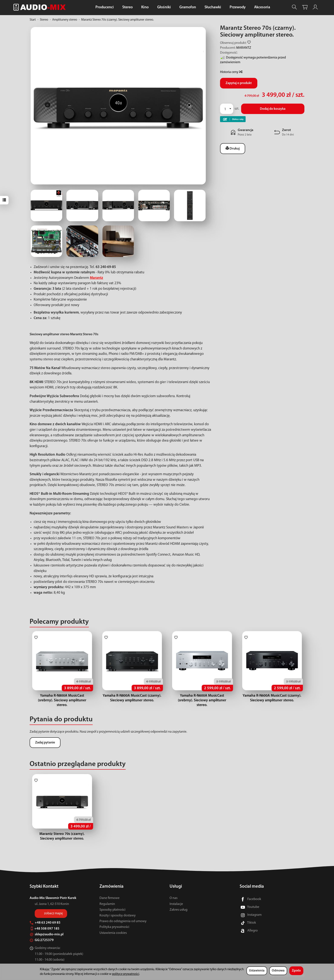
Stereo (127, 7)
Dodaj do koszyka (273, 109)
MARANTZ (244, 48)
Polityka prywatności (114, 927)
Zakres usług (179, 910)
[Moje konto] (315, 7)
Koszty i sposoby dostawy (118, 916)
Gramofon (188, 7)
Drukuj (233, 148)
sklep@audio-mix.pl (47, 934)
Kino (145, 7)
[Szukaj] (294, 7)
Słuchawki (213, 7)
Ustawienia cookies (113, 933)
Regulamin (107, 904)
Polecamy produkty (59, 622)
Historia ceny (231, 72)
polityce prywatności (126, 974)
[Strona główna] (41, 7)
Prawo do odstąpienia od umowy (123, 921)
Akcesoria (262, 7)
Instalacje (176, 904)
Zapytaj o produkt (239, 83)
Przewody (238, 7)
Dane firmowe (109, 898)
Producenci (105, 7)
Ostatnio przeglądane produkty (78, 760)
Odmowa (278, 971)
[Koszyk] (305, 7)
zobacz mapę (53, 913)
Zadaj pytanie (45, 738)
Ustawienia (257, 971)
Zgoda (296, 971)
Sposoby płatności (112, 910)
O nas (173, 898)
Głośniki (164, 7)
